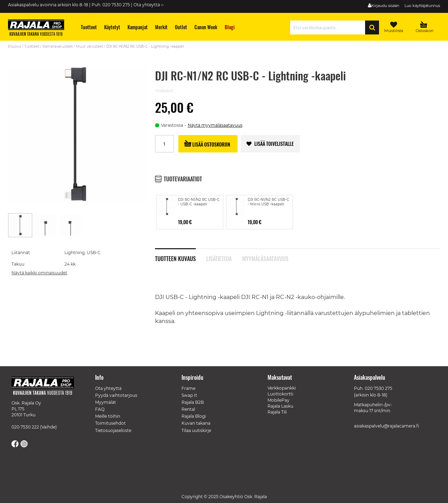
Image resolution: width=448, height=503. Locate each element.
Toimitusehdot (110, 423)
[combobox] (329, 27)
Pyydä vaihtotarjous (116, 395)
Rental (188, 409)
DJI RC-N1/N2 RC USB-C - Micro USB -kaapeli (268, 202)
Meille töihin (108, 416)
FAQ (100, 409)
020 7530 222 (25, 427)
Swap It (189, 395)
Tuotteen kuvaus (175, 258)
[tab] (181, 255)
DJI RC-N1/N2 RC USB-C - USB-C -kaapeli (199, 202)
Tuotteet (32, 46)
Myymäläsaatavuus (265, 258)
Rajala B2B (193, 402)
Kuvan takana (196, 423)
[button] (46, 225)
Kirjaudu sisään (385, 6)
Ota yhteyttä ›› (149, 5)
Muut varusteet (90, 46)
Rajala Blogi (194, 416)
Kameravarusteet (58, 46)
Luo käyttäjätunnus (422, 6)
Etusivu (15, 46)
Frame (188, 388)
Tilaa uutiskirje (196, 430)
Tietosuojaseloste (113, 430)
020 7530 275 (379, 388)
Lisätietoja (219, 258)
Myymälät (106, 402)
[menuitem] (89, 27)
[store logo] (39, 29)
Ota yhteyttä (108, 388)
